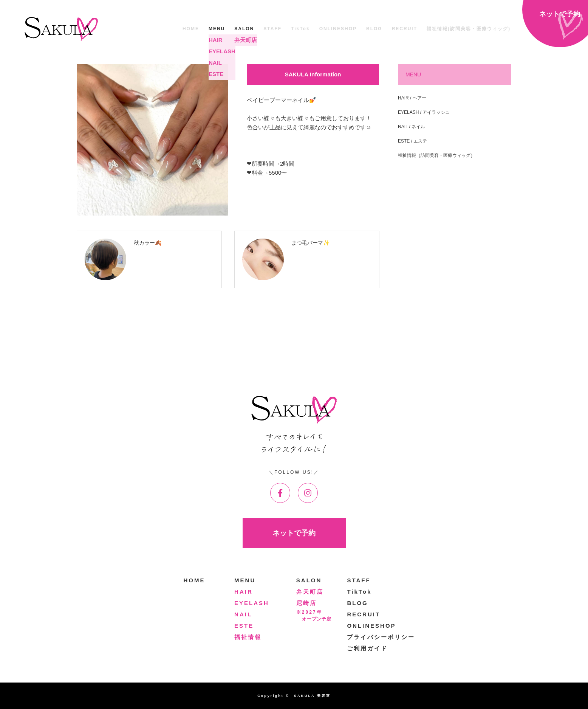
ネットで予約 (294, 533)
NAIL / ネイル (412, 127)
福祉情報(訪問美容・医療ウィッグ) (469, 29)
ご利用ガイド (367, 648)
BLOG (374, 29)
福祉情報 (248, 637)
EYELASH (252, 603)
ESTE (244, 626)
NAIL (243, 614)
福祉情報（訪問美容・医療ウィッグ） (436, 155)
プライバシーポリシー (381, 637)
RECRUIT (405, 29)
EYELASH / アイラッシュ (424, 112)
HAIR (244, 592)
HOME (191, 29)
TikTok (300, 29)
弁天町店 (310, 592)
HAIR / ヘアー (412, 98)
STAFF (272, 29)
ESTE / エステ (412, 141)
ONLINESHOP (338, 29)
